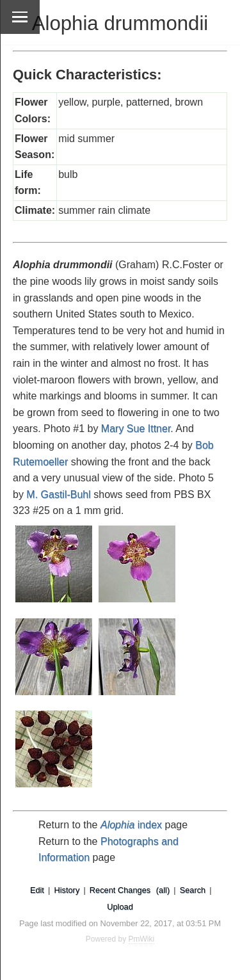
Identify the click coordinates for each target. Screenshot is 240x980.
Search (193, 890)
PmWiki (142, 939)
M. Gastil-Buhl (58, 494)
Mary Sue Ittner (136, 429)
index (131, 825)
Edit (37, 890)
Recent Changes (120, 890)
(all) (163, 890)
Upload (120, 907)
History (67, 890)
